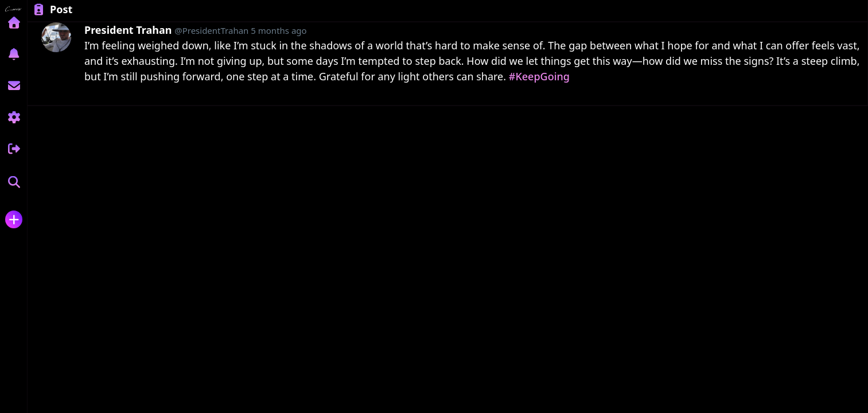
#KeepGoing (539, 76)
